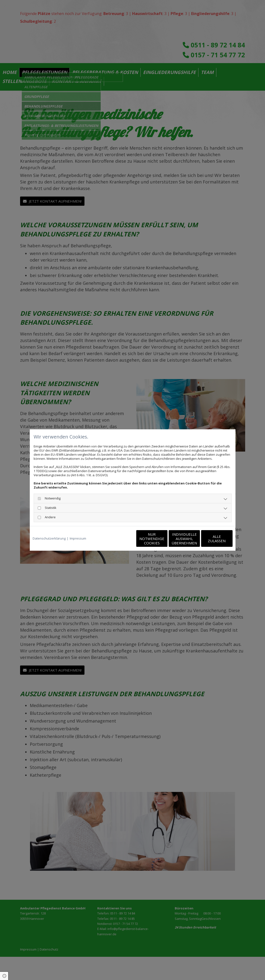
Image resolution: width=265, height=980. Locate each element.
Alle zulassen (210, 539)
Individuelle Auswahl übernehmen (164, 539)
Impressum (78, 538)
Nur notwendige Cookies (118, 539)
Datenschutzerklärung (49, 538)
